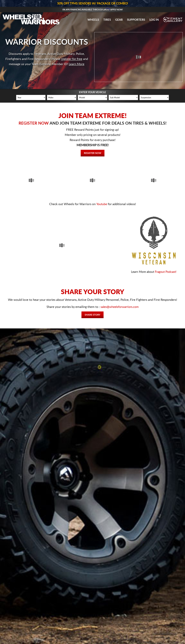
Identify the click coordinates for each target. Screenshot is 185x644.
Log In (154, 20)
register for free (72, 59)
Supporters (136, 20)
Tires (107, 20)
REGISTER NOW (34, 123)
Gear (119, 20)
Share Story (92, 315)
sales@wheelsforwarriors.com (120, 307)
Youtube (102, 204)
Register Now (93, 153)
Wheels (93, 20)
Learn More (77, 64)
